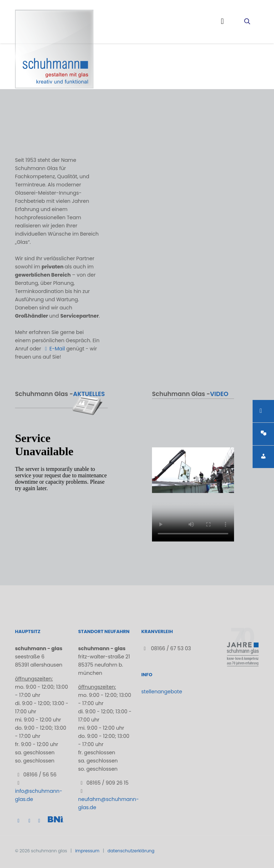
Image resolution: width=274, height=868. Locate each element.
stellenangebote (162, 692)
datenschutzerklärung (131, 851)
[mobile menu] (222, 21)
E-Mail (54, 349)
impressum (87, 851)
